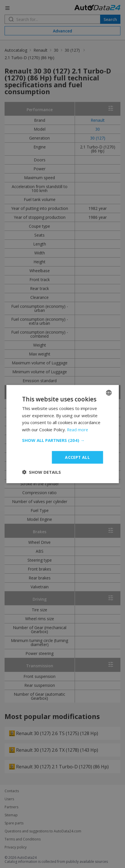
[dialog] (63, 434)
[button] (63, 440)
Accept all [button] (77, 457)
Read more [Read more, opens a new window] (78, 430)
